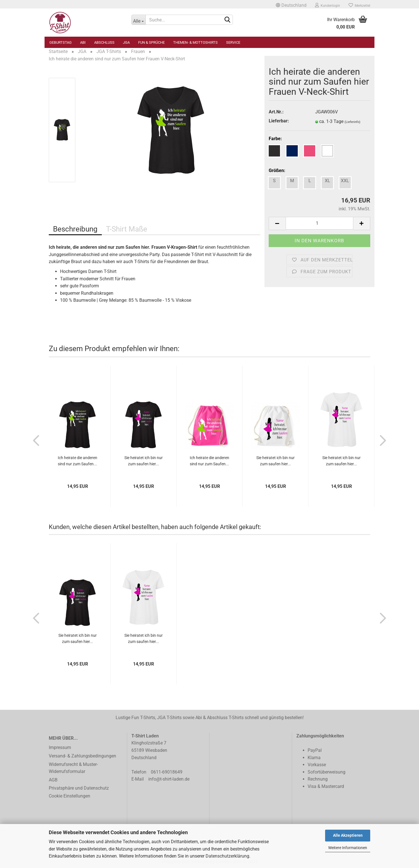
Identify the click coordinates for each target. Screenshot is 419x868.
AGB (53, 780)
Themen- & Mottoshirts (195, 42)
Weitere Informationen (348, 848)
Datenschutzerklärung (227, 856)
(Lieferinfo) (352, 122)
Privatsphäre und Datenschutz (79, 788)
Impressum (60, 747)
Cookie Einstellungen (70, 796)
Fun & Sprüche (151, 42)
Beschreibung (75, 229)
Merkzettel (359, 5)
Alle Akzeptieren (348, 835)
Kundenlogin (328, 5)
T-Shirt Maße (127, 229)
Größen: (277, 170)
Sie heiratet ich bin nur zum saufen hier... (144, 461)
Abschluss (104, 42)
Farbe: (275, 139)
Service (233, 42)
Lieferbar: (279, 121)
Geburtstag (60, 42)
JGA (126, 42)
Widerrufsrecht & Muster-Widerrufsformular (73, 768)
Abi (83, 42)
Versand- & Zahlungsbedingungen (82, 756)
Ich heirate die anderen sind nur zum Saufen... (78, 461)
